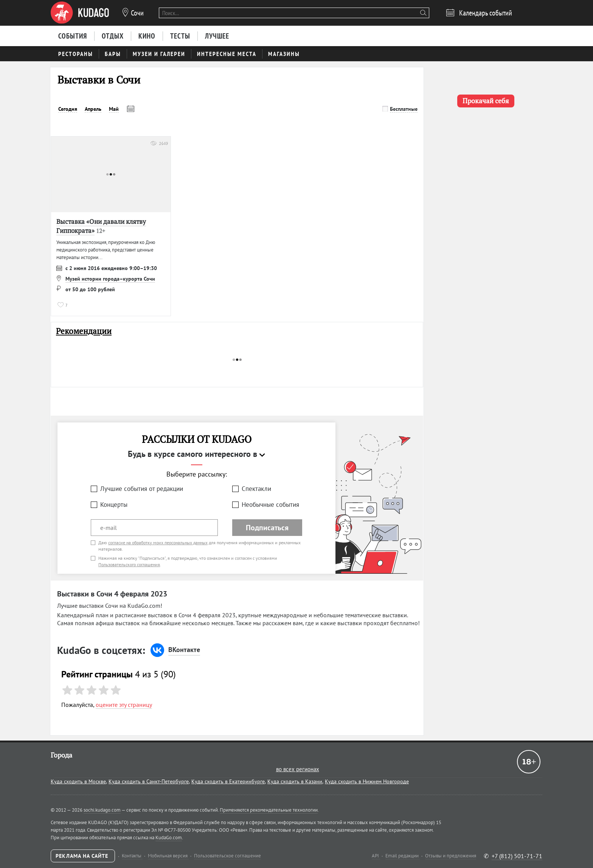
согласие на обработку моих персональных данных (158, 543)
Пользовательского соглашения (129, 564)
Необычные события (270, 505)
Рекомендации (84, 331)
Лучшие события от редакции (142, 489)
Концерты (114, 505)
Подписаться (267, 528)
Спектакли (256, 489)
